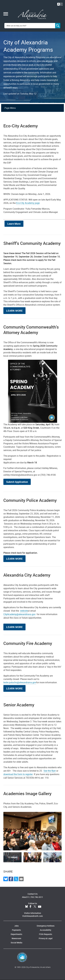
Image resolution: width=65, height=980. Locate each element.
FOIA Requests (46, 934)
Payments (16, 930)
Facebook (30, 907)
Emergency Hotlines (46, 926)
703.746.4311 (37, 897)
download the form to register (18, 774)
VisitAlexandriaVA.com (32, 916)
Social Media (16, 943)
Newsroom (16, 938)
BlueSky (27, 907)
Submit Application (17, 482)
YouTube (40, 907)
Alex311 (26, 897)
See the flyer (50, 771)
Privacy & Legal (46, 938)
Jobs (16, 926)
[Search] (58, 26)
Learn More (14, 224)
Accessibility (46, 930)
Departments (16, 934)
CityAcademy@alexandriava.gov (19, 614)
